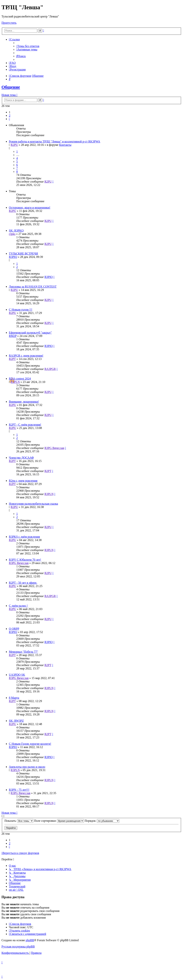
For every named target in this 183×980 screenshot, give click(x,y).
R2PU (14, 145)
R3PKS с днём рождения (24, 537)
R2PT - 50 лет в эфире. (23, 583)
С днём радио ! (18, 606)
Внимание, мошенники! (24, 402)
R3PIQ (13, 257)
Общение (11, 87)
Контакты (65, 145)
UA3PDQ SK (17, 675)
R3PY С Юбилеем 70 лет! (25, 560)
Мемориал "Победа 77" (23, 652)
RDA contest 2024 (20, 379)
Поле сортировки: (59, 821)
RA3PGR (50, 369)
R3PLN (15, 382)
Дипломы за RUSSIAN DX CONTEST (33, 287)
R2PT (12, 359)
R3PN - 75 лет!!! (19, 790)
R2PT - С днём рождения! (25, 425)
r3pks (12, 234)
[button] (9, 119)
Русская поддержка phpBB (18, 947)
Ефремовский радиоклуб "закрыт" (30, 333)
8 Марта (14, 698)
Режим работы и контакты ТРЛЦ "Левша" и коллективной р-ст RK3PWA (54, 141)
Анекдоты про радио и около (27, 767)
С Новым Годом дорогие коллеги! (30, 744)
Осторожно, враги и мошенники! (30, 208)
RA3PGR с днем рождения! (26, 356)
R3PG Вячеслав (54, 448)
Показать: (19, 821)
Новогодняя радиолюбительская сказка (33, 504)
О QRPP (14, 629)
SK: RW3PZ (16, 721)
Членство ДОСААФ (21, 458)
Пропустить (9, 23)
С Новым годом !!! (21, 310)
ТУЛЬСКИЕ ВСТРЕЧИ (23, 254)
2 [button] (10, 115)
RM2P (13, 336)
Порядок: (102, 821)
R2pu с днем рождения (23, 481)
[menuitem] (28, 46)
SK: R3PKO (16, 231)
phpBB (30, 940)
